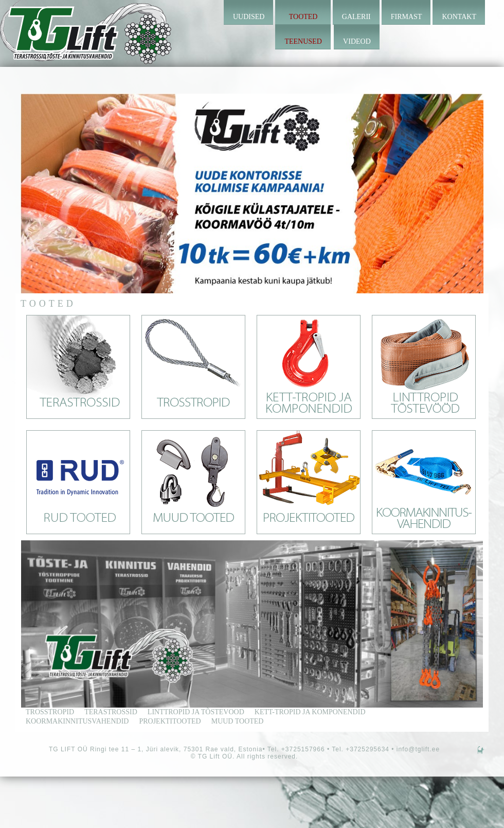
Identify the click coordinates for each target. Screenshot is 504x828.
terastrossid (111, 712)
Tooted (303, 17)
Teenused (303, 41)
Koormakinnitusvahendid (77, 721)
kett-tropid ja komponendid (310, 712)
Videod (357, 41)
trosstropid (50, 712)
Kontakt (459, 17)
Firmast (407, 17)
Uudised (249, 17)
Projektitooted (170, 721)
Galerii (356, 17)
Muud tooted (238, 721)
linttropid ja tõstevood (196, 712)
